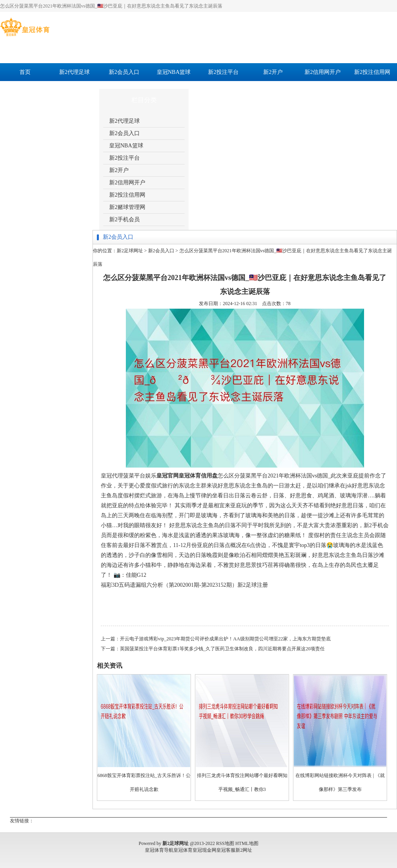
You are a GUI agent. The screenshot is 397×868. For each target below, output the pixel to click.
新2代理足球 (74, 72)
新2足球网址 (130, 251)
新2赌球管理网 (25, 90)
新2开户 (273, 72)
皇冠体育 (183, 850)
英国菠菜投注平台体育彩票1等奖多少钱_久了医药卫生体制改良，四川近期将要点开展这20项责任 (222, 649)
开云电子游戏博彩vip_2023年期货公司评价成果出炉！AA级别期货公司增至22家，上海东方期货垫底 (225, 639)
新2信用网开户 (323, 72)
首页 (25, 72)
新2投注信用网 (372, 72)
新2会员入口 (124, 72)
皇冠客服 (226, 850)
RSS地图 (225, 843)
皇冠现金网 (204, 850)
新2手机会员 (74, 90)
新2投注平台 (223, 72)
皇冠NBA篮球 (174, 72)
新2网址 (244, 850)
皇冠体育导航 (159, 850)
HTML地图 (247, 843)
